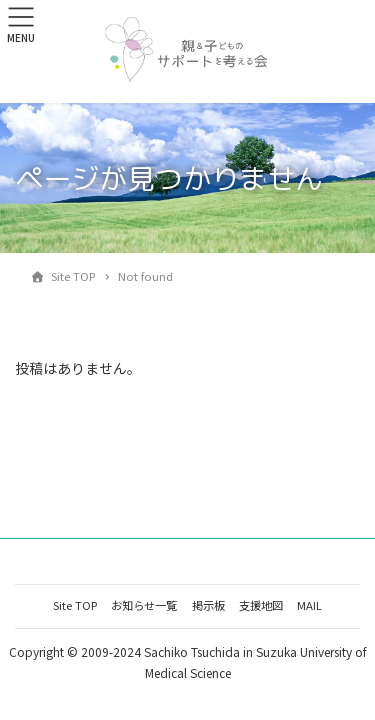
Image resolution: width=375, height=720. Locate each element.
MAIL (309, 605)
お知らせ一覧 (144, 605)
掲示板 (208, 605)
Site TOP (75, 605)
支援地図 (261, 605)
